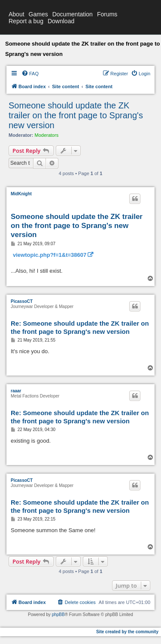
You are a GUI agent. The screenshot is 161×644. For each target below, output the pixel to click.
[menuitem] (30, 74)
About (17, 14)
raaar (16, 391)
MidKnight (21, 194)
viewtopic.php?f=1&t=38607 (50, 255)
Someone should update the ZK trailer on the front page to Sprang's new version (76, 115)
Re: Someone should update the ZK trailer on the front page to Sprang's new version (80, 327)
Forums (107, 14)
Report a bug (26, 21)
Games (38, 14)
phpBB (58, 615)
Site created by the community (127, 632)
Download (61, 21)
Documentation (73, 14)
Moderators (47, 135)
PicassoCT (22, 301)
